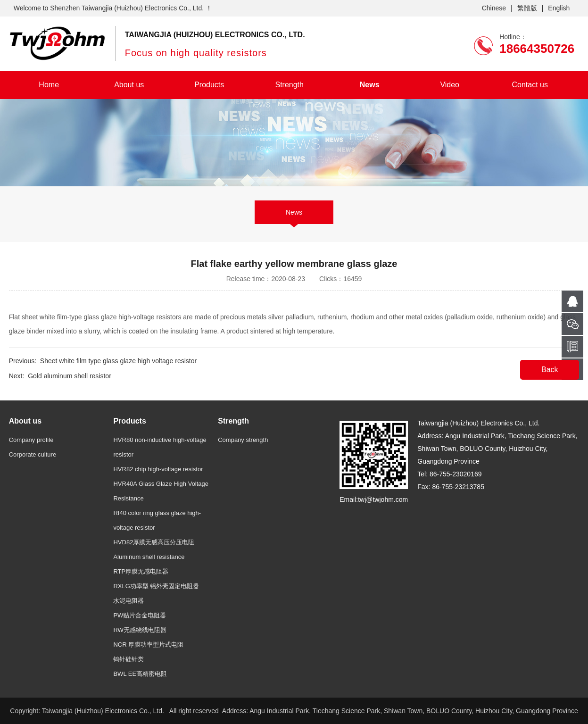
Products (209, 85)
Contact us (530, 85)
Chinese (494, 8)
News (370, 85)
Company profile (31, 440)
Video (450, 85)
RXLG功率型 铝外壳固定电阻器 (156, 586)
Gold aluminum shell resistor (70, 376)
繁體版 (527, 8)
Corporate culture (33, 454)
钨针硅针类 (128, 659)
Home (49, 85)
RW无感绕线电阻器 (140, 630)
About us (129, 85)
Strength (289, 85)
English (559, 8)
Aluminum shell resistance (149, 557)
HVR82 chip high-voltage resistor (158, 469)
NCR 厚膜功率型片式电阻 (148, 645)
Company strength (243, 440)
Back (550, 370)
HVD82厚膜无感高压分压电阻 (154, 542)
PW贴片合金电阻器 (140, 615)
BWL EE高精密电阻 (140, 674)
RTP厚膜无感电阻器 (141, 571)
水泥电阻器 (128, 601)
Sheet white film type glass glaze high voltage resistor (118, 361)
